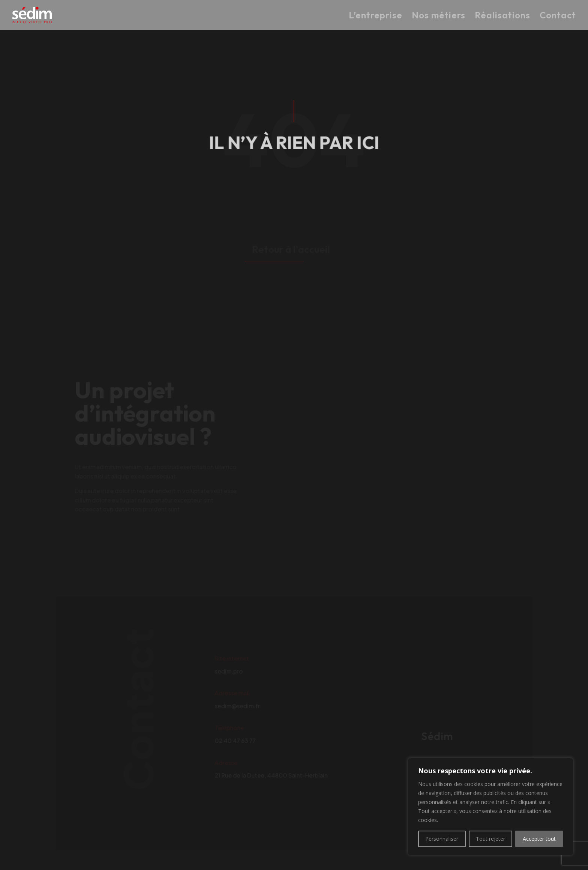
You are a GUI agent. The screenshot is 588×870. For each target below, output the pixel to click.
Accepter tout (539, 839)
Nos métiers (439, 16)
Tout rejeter (490, 839)
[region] (490, 807)
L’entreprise (376, 16)
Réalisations (502, 16)
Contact (558, 16)
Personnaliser (442, 839)
